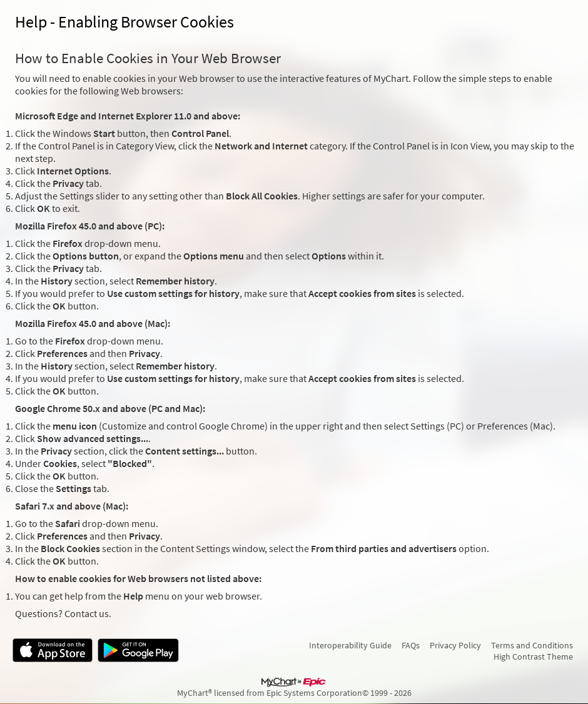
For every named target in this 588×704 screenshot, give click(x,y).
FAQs (411, 645)
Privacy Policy (455, 645)
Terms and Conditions (532, 645)
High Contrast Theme (533, 656)
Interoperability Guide (350, 645)
